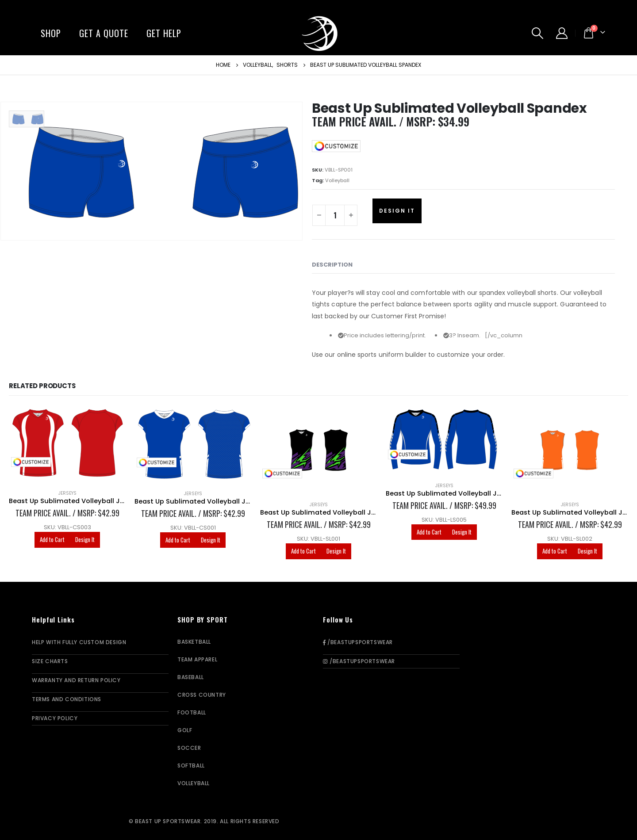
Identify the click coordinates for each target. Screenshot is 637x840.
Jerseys (67, 493)
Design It (397, 211)
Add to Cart (52, 539)
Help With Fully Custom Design (79, 642)
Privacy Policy (55, 718)
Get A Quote (104, 33)
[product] (67, 444)
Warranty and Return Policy (76, 680)
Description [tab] (332, 265)
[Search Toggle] (538, 33)
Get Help (164, 33)
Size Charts (50, 661)
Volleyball (337, 180)
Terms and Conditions (67, 699)
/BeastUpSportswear (358, 642)
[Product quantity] (335, 215)
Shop (51, 33)
